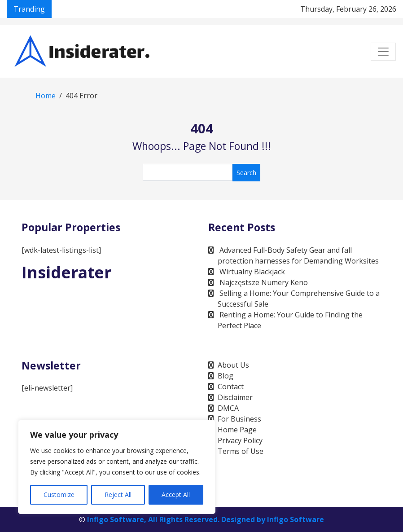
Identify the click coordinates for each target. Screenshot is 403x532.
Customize (59, 495)
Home (46, 96)
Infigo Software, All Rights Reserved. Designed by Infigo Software (206, 519)
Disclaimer (235, 397)
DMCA (228, 408)
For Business (239, 419)
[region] (117, 467)
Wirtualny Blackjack (252, 272)
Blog (226, 376)
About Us (233, 365)
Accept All (176, 495)
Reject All (118, 495)
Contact (231, 387)
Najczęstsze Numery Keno (264, 282)
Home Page (237, 430)
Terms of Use (241, 451)
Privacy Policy (240, 440)
